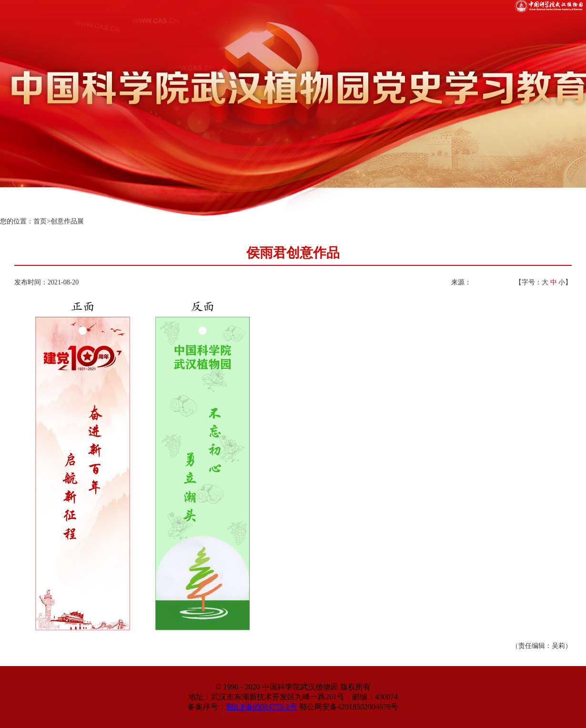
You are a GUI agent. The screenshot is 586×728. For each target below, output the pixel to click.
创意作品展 (67, 221)
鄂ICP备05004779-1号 (262, 707)
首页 (40, 221)
